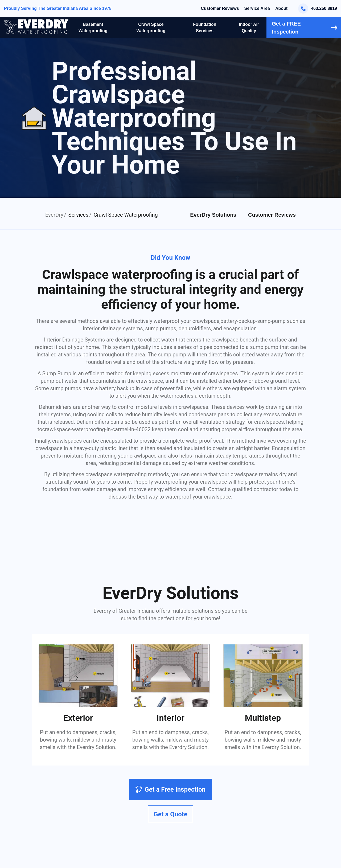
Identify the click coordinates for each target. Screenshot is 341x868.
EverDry (54, 215)
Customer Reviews (220, 8)
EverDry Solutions (213, 215)
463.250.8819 (318, 9)
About (281, 8)
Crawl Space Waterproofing (151, 28)
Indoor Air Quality (249, 28)
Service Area (257, 8)
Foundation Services (205, 28)
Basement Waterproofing (93, 28)
